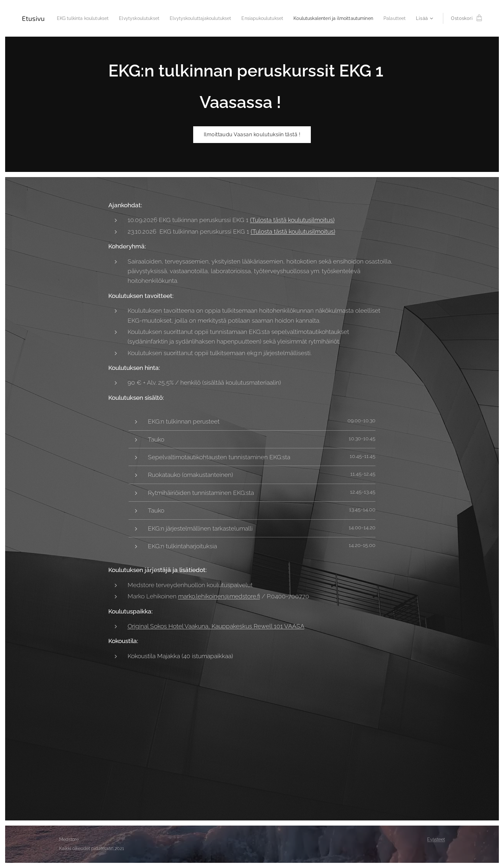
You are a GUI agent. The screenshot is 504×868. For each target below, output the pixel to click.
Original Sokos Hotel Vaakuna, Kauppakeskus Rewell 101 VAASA (216, 626)
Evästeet (436, 839)
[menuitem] (97, 18)
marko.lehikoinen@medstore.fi (219, 596)
